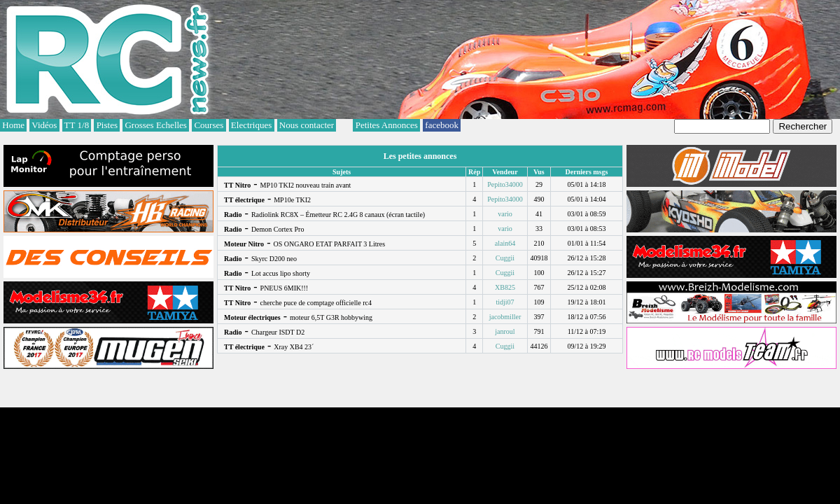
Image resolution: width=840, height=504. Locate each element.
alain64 (505, 243)
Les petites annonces (420, 156)
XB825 (505, 287)
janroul (505, 331)
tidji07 (505, 302)
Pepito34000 (505, 184)
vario (505, 214)
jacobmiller (505, 317)
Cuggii (505, 258)
